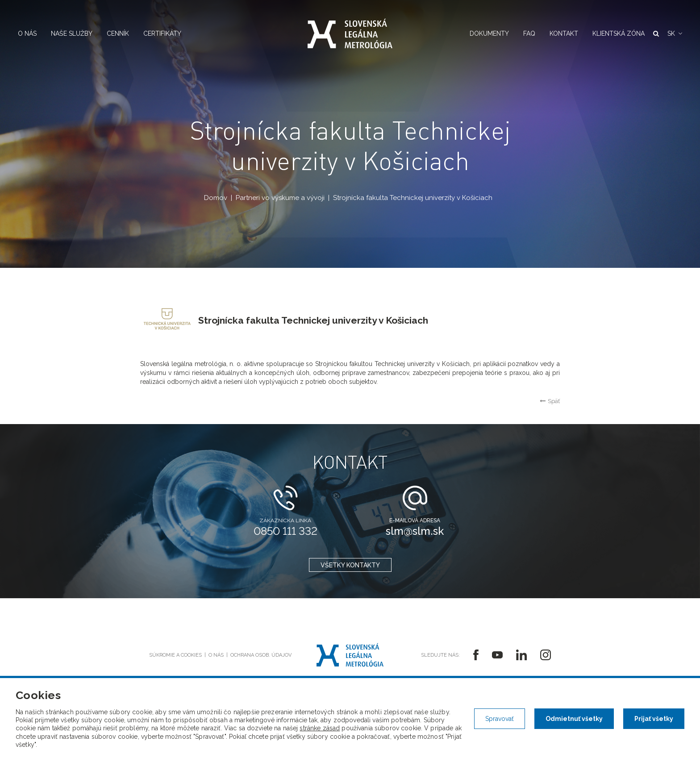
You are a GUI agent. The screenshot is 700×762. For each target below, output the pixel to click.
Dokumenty (489, 33)
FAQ (529, 33)
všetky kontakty (350, 565)
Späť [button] (550, 401)
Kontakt (564, 33)
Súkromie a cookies (175, 655)
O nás (27, 33)
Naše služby (72, 33)
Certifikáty (162, 33)
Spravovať (500, 719)
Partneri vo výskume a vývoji (280, 198)
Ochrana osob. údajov (261, 655)
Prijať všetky (654, 719)
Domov (216, 198)
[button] (675, 33)
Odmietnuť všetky (574, 719)
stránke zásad (320, 728)
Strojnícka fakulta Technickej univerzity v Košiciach (413, 198)
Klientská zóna (619, 33)
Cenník (118, 33)
